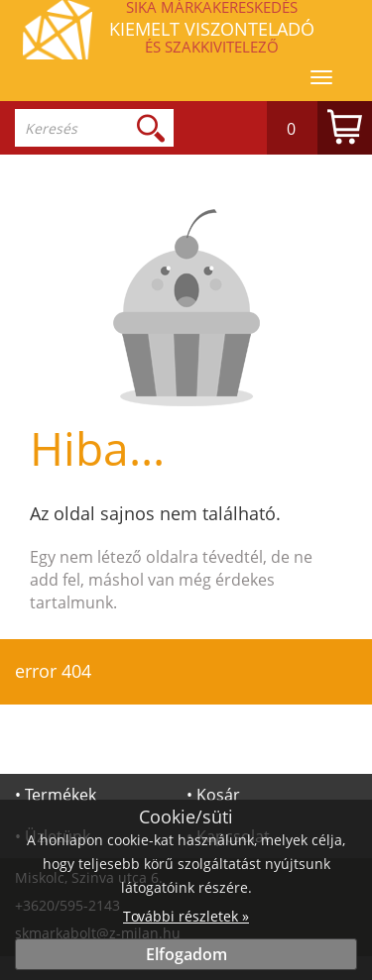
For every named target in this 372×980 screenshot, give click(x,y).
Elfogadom (186, 954)
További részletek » (186, 916)
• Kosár (213, 795)
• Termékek (56, 795)
